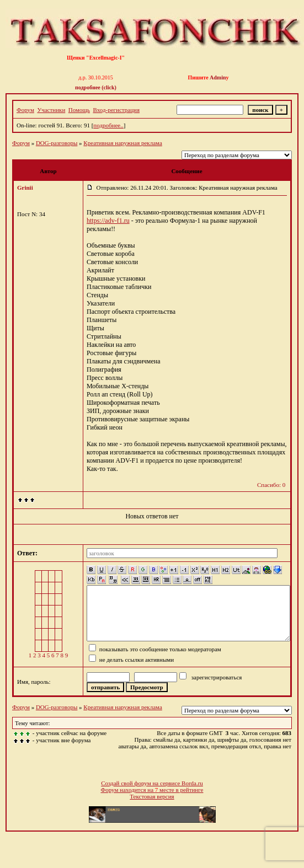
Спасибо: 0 (271, 485)
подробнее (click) (96, 87)
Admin (218, 77)
